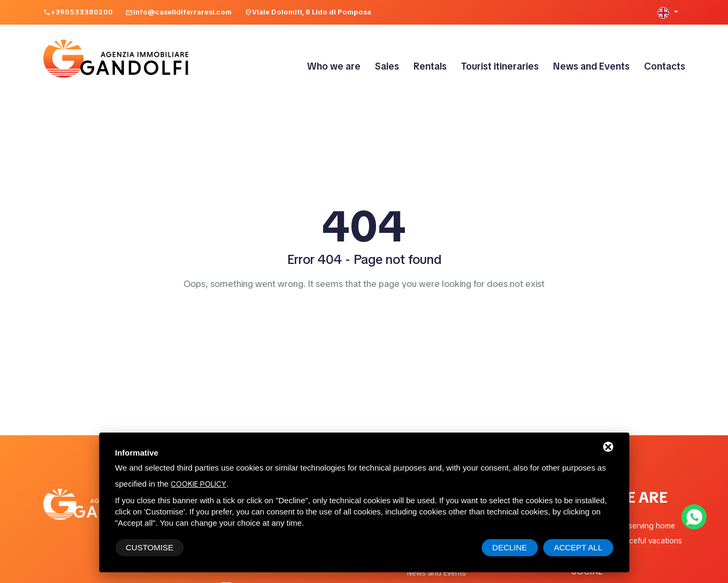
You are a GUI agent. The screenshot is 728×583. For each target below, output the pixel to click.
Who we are (334, 66)
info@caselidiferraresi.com (182, 12)
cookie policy (198, 484)
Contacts (665, 66)
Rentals (430, 66)
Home (364, 308)
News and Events (591, 66)
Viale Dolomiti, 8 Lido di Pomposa (312, 12)
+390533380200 (82, 12)
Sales (387, 66)
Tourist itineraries (500, 66)
